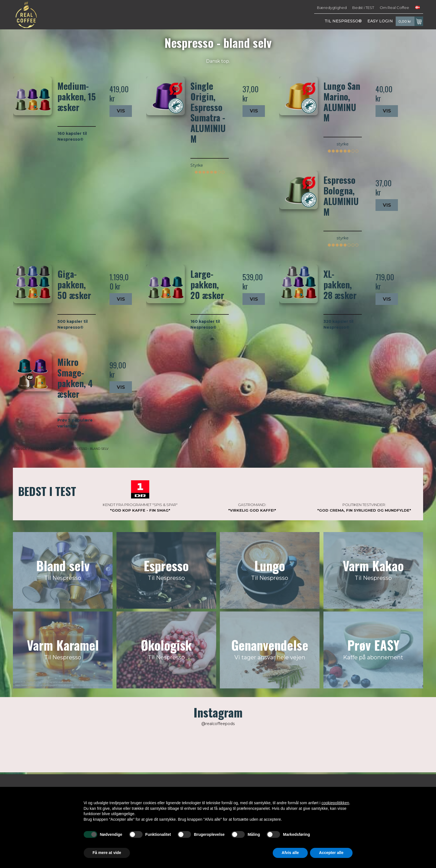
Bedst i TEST (363, 8)
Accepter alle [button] (331, 853)
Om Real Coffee (394, 8)
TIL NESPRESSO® (343, 21)
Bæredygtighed (332, 8)
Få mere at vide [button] (107, 853)
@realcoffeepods (218, 724)
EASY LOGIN (380, 21)
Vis (121, 111)
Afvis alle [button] (290, 853)
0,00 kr (411, 21)
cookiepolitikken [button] (335, 803)
